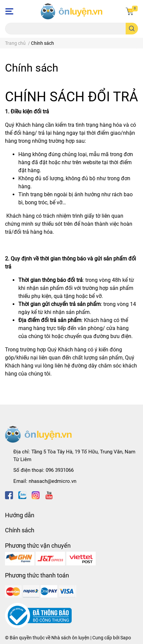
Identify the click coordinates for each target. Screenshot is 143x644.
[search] (132, 29)
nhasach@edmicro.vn (52, 481)
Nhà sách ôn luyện (70, 638)
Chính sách (32, 68)
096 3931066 (60, 470)
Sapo (126, 638)
